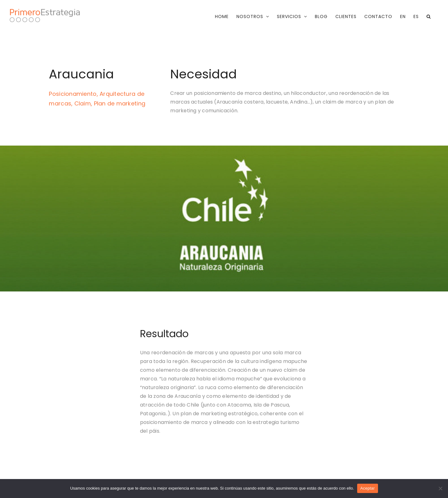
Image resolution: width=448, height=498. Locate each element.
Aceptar (368, 488)
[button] (429, 16)
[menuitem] (403, 16)
